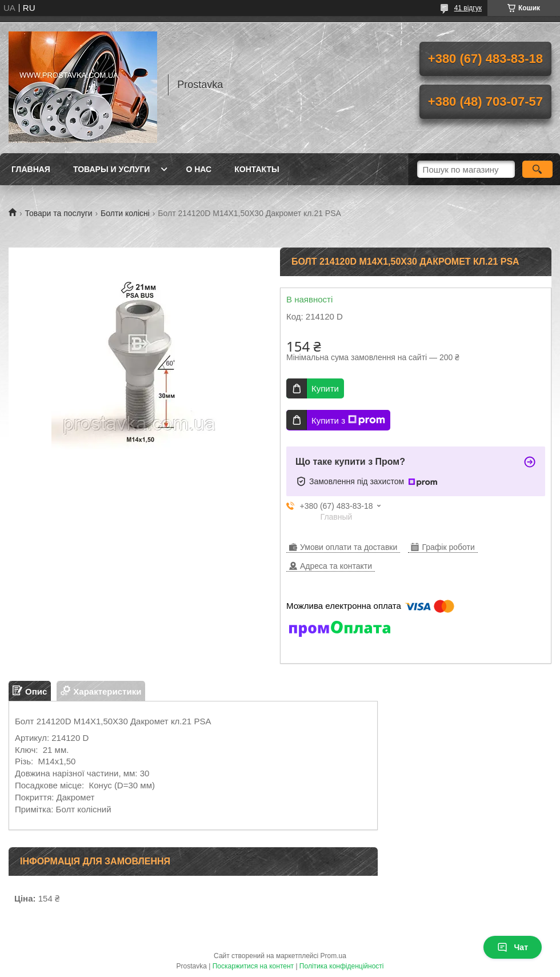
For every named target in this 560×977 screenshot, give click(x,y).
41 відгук (468, 8)
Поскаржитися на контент (253, 966)
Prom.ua (333, 956)
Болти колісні (125, 213)
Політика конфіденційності (342, 966)
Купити (325, 388)
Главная (31, 169)
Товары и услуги (112, 169)
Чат (513, 947)
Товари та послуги (58, 213)
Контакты (257, 169)
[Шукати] (537, 169)
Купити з (348, 420)
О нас (199, 169)
